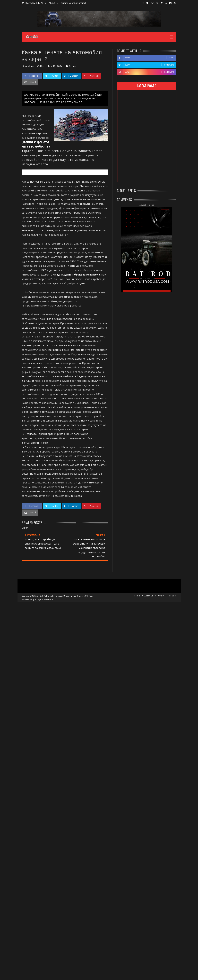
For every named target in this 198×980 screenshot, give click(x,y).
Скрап (72, 66)
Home (137, 596)
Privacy (161, 596)
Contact (173, 596)
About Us (149, 596)
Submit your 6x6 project (74, 3)
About (52, 3)
